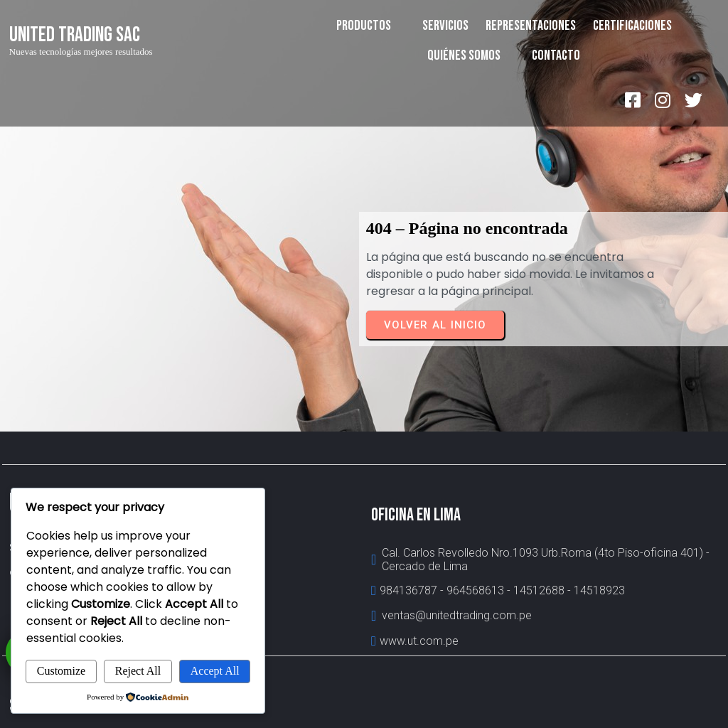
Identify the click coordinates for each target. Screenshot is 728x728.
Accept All (215, 671)
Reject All (138, 671)
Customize (61, 671)
